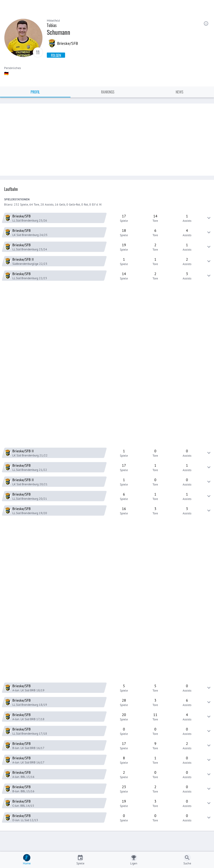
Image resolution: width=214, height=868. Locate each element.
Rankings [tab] (108, 92)
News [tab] (180, 92)
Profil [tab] (35, 92)
